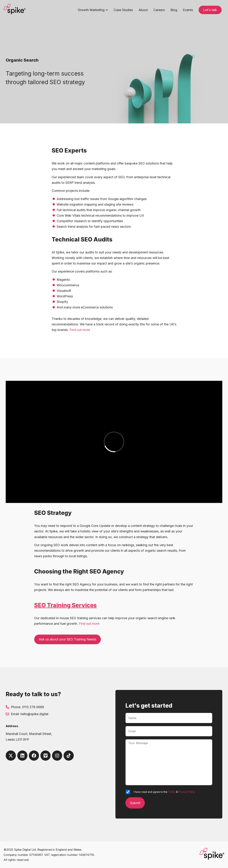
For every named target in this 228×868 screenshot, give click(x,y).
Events (188, 10)
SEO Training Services (65, 605)
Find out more (80, 330)
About (143, 10)
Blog (174, 10)
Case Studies (123, 10)
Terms (172, 792)
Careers (159, 10)
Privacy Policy (187, 792)
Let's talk (210, 10)
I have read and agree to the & (164, 792)
